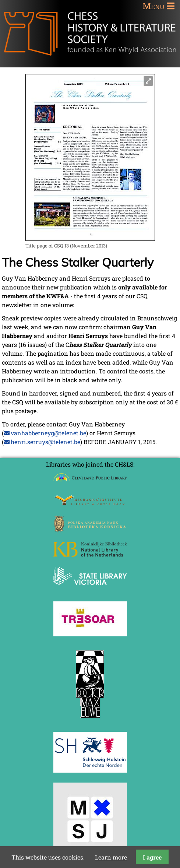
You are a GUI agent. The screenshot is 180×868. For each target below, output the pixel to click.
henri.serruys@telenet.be (45, 442)
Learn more (111, 857)
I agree (152, 857)
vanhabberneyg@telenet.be (48, 433)
